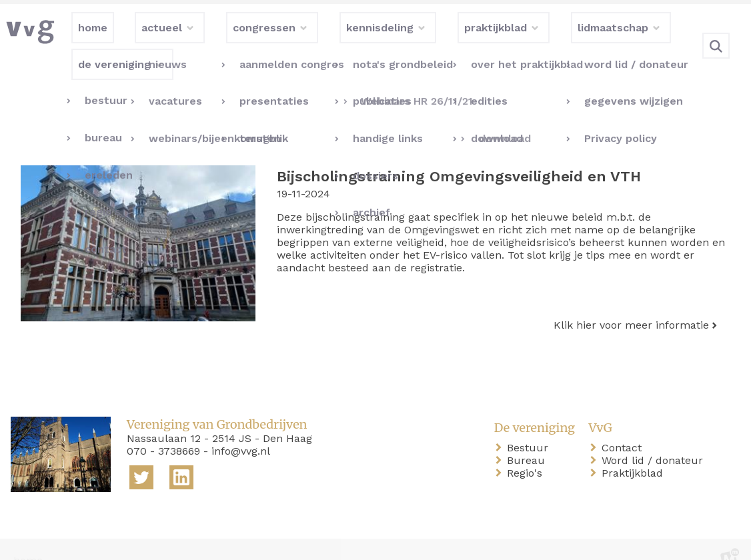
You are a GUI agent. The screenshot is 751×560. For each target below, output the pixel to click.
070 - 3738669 (163, 430)
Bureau (529, 439)
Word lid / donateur (655, 439)
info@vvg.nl (241, 430)
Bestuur (530, 426)
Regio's (527, 452)
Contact (624, 426)
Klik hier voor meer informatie (631, 304)
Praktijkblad (635, 452)
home (28, 539)
